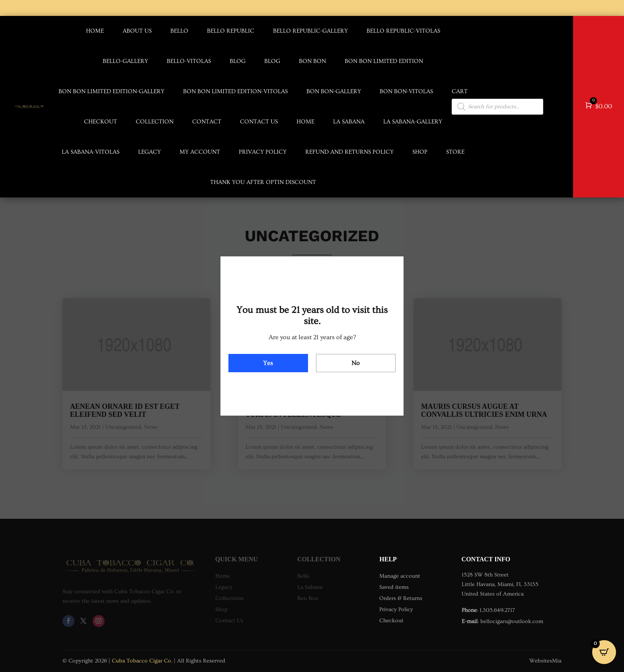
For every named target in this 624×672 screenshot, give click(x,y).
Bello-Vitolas (189, 61)
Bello (179, 31)
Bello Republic (231, 31)
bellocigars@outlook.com (512, 621)
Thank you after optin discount (263, 182)
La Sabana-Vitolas (91, 152)
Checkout (100, 122)
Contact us (259, 122)
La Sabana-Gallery (413, 122)
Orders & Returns (401, 598)
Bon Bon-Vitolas (406, 91)
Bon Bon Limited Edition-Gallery (111, 91)
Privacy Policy (263, 152)
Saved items (394, 587)
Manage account (400, 576)
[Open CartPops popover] (604, 652)
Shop (420, 152)
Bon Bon (312, 61)
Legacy (149, 152)
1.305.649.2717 (497, 610)
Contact (207, 122)
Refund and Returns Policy (349, 152)
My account (200, 152)
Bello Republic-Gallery (310, 31)
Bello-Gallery (125, 61)
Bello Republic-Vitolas (403, 31)
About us (137, 31)
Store (455, 152)
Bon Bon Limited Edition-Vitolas (235, 91)
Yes (268, 363)
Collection (155, 122)
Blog (238, 61)
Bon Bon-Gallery (334, 91)
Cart (460, 91)
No (356, 363)
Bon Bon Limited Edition (384, 61)
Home (95, 31)
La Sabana (349, 122)
